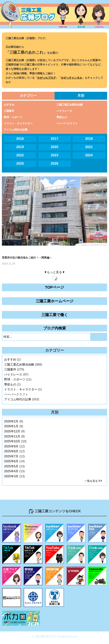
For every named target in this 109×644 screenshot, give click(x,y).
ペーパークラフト (67, 123)
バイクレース (64, 111)
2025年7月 (11, 456)
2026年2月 (11, 421)
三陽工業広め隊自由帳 (70, 105)
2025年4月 (11, 471)
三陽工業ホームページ (55, 301)
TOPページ (54, 287)
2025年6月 (11, 461)
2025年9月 (11, 446)
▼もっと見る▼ (55, 272)
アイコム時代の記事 (16, 130)
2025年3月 (11, 476)
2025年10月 (12, 441)
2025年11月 (12, 436)
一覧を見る (91, 481)
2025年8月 (11, 451)
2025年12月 (12, 431)
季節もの (62, 117)
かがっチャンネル (72, 78)
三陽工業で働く (55, 315)
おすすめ (9, 105)
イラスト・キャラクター (18, 123)
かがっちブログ (46, 78)
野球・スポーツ (13, 117)
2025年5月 (11, 466)
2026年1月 (11, 426)
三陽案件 (9, 111)
